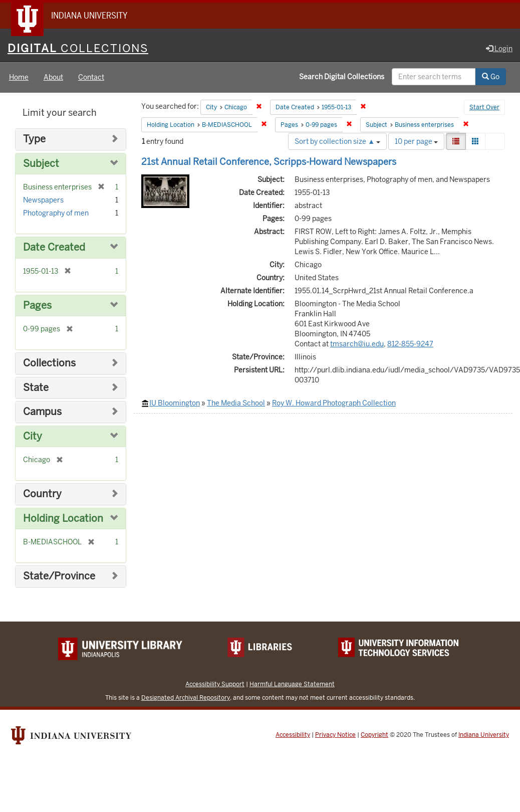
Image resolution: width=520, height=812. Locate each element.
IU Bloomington (175, 403)
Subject (41, 164)
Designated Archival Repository (186, 697)
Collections (49, 363)
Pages (37, 306)
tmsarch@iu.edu (357, 344)
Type (34, 139)
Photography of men (56, 213)
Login (499, 49)
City (33, 436)
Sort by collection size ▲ (337, 141)
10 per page (416, 141)
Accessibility (293, 735)
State (36, 388)
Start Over (484, 107)
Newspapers (43, 200)
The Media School (236, 403)
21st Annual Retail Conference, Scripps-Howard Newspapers (269, 162)
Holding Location (63, 519)
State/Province (59, 576)
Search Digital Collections (342, 77)
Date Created (54, 247)
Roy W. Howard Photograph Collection (334, 403)
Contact (91, 77)
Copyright (374, 735)
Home (19, 77)
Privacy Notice (335, 735)
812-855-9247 (410, 344)
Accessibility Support (215, 684)
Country (42, 494)
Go (491, 77)
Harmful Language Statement (292, 684)
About (53, 77)
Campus (42, 412)
